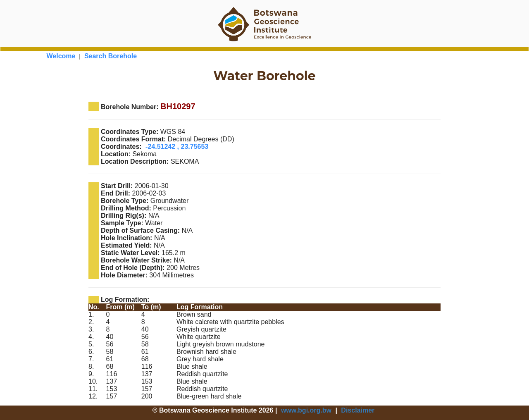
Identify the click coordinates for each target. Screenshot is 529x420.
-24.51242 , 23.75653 (177, 147)
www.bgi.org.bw (306, 410)
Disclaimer (358, 410)
